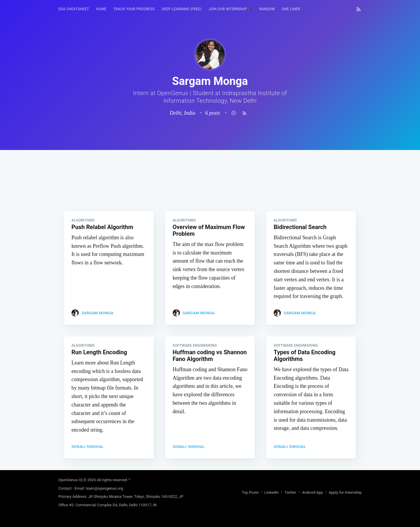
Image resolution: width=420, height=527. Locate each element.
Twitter (290, 492)
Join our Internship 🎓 (231, 9)
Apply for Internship (345, 492)
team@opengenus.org (104, 488)
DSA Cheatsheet (74, 9)
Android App (313, 492)
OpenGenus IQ (70, 480)
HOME (101, 9)
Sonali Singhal (87, 447)
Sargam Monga (97, 313)
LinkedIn (272, 492)
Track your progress (134, 9)
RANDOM (267, 9)
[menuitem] (74, 9)
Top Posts (250, 492)
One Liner (291, 9)
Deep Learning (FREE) (182, 9)
